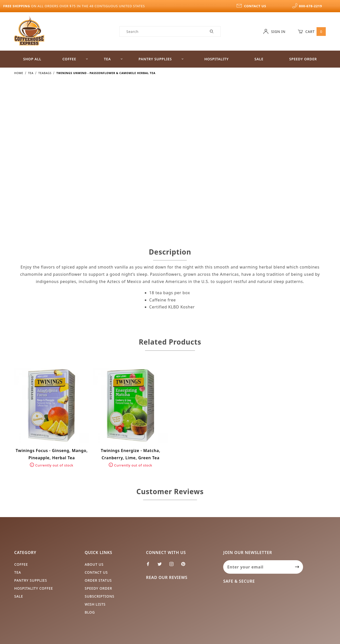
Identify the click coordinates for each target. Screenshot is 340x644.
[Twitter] (162, 566)
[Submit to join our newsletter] (297, 567)
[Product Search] (161, 31)
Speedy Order (303, 59)
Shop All (32, 59)
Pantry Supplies (161, 59)
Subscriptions (99, 596)
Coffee (75, 59)
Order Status (98, 580)
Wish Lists (95, 604)
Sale (259, 59)
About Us (94, 564)
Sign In (274, 31)
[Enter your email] (257, 567)
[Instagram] (174, 566)
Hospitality (216, 59)
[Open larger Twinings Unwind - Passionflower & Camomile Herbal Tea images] (90, 161)
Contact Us (96, 572)
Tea (113, 59)
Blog (90, 612)
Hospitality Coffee (34, 588)
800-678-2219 (307, 6)
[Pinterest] (185, 566)
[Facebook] (150, 566)
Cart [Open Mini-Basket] (312, 31)
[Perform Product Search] (212, 31)
